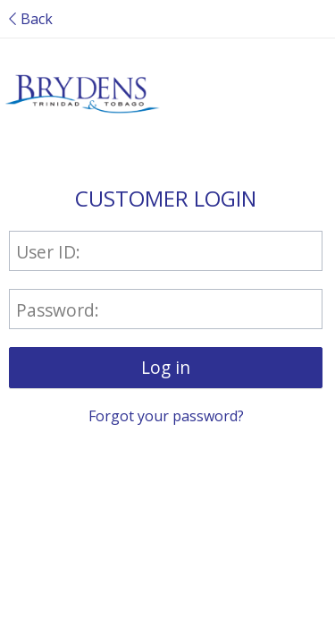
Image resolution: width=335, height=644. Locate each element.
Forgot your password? (166, 416)
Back (31, 19)
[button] (166, 367)
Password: (58, 309)
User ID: (48, 251)
